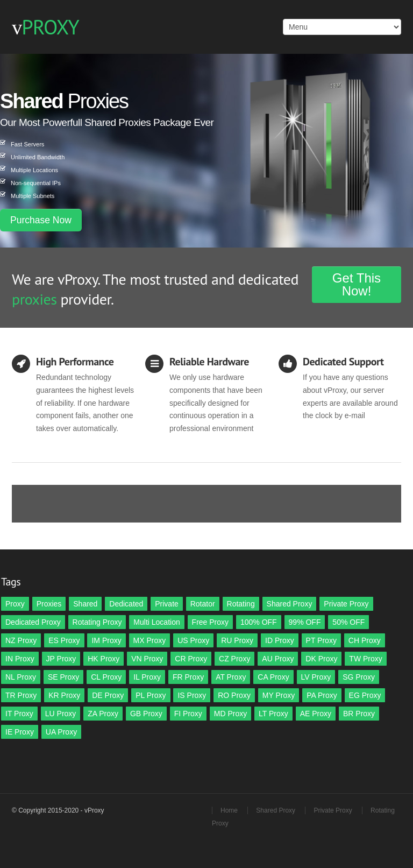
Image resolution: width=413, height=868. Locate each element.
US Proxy (193, 640)
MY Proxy (279, 695)
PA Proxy (322, 695)
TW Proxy (365, 659)
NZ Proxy (21, 640)
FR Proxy (188, 677)
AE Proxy (316, 714)
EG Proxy (365, 695)
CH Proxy (365, 640)
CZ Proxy (234, 659)
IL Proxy (147, 677)
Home (229, 810)
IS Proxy (192, 695)
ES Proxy (64, 640)
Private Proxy (346, 604)
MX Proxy (150, 640)
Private (167, 604)
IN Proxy (20, 659)
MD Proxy (230, 714)
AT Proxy (231, 677)
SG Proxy (359, 677)
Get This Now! (357, 284)
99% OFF (305, 622)
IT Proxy (19, 714)
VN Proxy (147, 659)
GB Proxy (146, 714)
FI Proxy (188, 714)
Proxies (49, 604)
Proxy (15, 604)
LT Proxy (273, 714)
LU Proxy (61, 714)
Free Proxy (210, 622)
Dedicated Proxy (33, 622)
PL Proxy (151, 695)
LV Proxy (316, 677)
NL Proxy (21, 677)
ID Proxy (280, 640)
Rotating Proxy (97, 622)
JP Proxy (61, 659)
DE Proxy (108, 695)
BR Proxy (359, 714)
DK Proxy (321, 659)
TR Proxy (21, 695)
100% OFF (259, 622)
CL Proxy (106, 677)
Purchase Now (41, 220)
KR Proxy (64, 695)
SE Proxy (63, 677)
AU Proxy (278, 659)
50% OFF (348, 622)
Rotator (203, 604)
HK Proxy (104, 659)
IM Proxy (106, 640)
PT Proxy (321, 640)
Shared (85, 604)
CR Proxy (191, 659)
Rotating (241, 604)
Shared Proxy (290, 604)
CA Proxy (273, 677)
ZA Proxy (103, 714)
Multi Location (156, 622)
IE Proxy (20, 732)
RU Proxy (237, 640)
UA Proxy (61, 732)
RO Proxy (234, 695)
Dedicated (126, 604)
